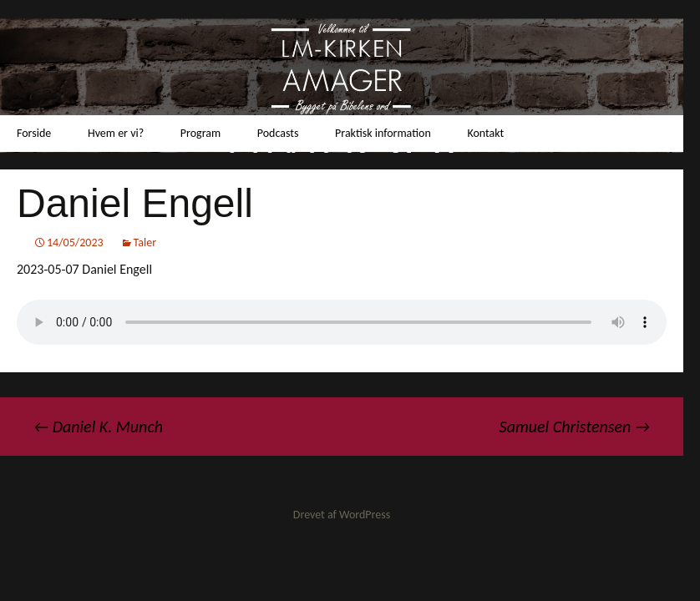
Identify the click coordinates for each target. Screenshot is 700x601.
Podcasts (278, 133)
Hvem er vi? (116, 133)
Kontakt (485, 133)
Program (200, 133)
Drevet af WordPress (342, 515)
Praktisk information (383, 133)
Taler (145, 242)
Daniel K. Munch (98, 427)
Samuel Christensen (575, 427)
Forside (34, 133)
